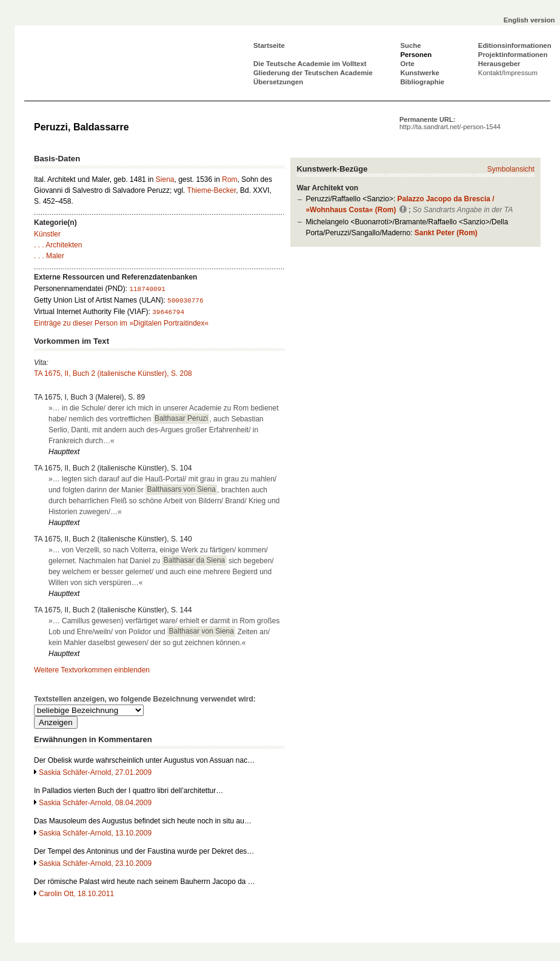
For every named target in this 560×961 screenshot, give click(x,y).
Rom (229, 179)
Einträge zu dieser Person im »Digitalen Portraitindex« (121, 323)
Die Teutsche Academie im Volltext (310, 64)
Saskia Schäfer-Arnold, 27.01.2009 (95, 772)
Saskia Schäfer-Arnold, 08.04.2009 (95, 803)
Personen (416, 55)
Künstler (47, 234)
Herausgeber (499, 64)
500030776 (185, 301)
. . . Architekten (58, 245)
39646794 (168, 312)
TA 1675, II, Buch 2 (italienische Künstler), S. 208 (113, 373)
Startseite (269, 45)
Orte (407, 64)
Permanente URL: (450, 123)
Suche (410, 45)
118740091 (147, 289)
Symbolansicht (511, 169)
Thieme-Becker (212, 190)
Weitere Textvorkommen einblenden (92, 670)
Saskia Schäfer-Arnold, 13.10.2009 (95, 833)
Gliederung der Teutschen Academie (313, 73)
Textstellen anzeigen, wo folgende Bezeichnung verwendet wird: (145, 699)
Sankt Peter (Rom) (446, 233)
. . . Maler (49, 256)
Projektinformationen (513, 55)
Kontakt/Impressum (508, 73)
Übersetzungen (278, 82)
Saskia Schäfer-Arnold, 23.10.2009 (95, 863)
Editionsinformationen (515, 45)
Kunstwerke (420, 73)
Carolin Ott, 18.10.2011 (76, 894)
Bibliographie (422, 82)
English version (529, 20)
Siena (165, 179)
